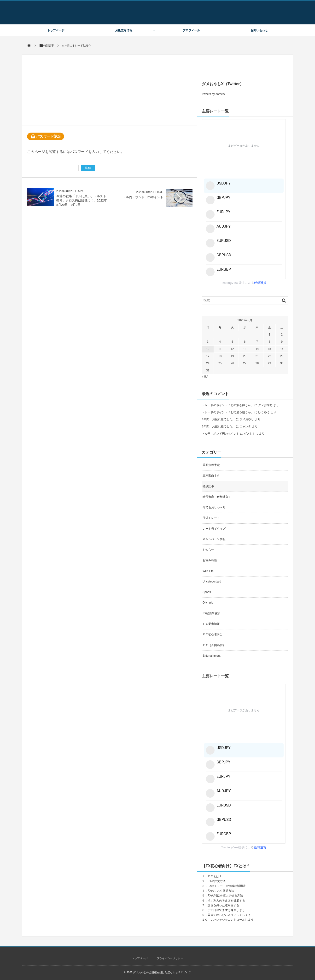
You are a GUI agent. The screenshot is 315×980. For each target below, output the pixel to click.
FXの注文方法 (217, 881)
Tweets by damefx (213, 94)
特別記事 (208, 486)
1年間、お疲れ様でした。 (219, 419)
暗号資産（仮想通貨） (217, 497)
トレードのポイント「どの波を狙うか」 (228, 405)
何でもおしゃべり (214, 507)
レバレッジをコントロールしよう (232, 920)
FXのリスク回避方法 (221, 891)
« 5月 (205, 377)
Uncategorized (212, 582)
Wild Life (208, 571)
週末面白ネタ (211, 476)
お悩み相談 (210, 560)
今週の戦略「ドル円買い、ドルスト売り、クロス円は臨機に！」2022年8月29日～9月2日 (82, 200)
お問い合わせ (259, 30)
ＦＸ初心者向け (213, 634)
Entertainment (212, 656)
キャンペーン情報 (214, 539)
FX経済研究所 (212, 613)
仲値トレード (211, 518)
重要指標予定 (211, 465)
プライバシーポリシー (170, 958)
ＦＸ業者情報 (211, 624)
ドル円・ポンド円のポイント (143, 197)
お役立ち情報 (124, 30)
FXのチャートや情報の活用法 (227, 886)
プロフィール (191, 30)
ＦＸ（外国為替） (214, 645)
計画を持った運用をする (223, 905)
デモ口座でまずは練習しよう (226, 910)
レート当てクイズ (214, 529)
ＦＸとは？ (215, 876)
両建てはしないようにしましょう (229, 915)
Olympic (208, 603)
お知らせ (208, 550)
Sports (207, 592)
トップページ (56, 30)
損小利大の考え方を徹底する (226, 901)
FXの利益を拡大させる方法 (225, 896)
